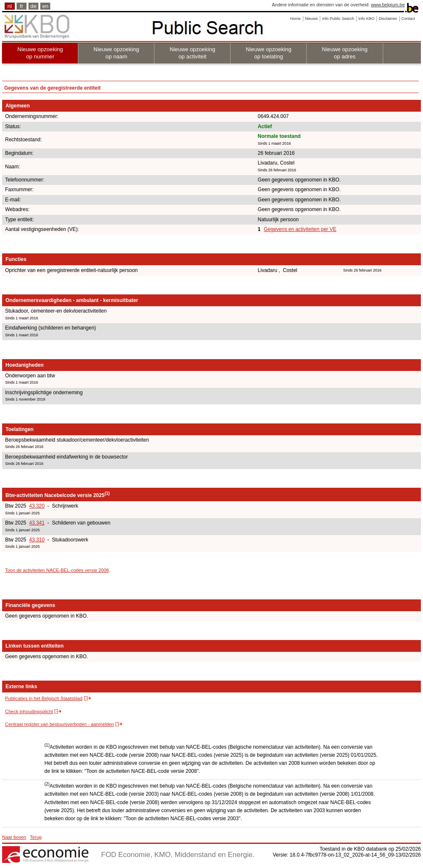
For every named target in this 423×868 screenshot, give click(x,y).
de (34, 6)
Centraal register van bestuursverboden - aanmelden (59, 724)
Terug (36, 837)
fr (22, 6)
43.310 (37, 540)
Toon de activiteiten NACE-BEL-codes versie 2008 (57, 570)
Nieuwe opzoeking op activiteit (192, 53)
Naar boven (14, 837)
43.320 (37, 506)
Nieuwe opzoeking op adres (345, 53)
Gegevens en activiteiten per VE (300, 229)
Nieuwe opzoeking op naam (116, 53)
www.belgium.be (388, 5)
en (45, 6)
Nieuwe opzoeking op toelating (269, 53)
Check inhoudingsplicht (29, 711)
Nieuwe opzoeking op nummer (40, 53)
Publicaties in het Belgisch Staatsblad (44, 698)
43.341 (37, 523)
